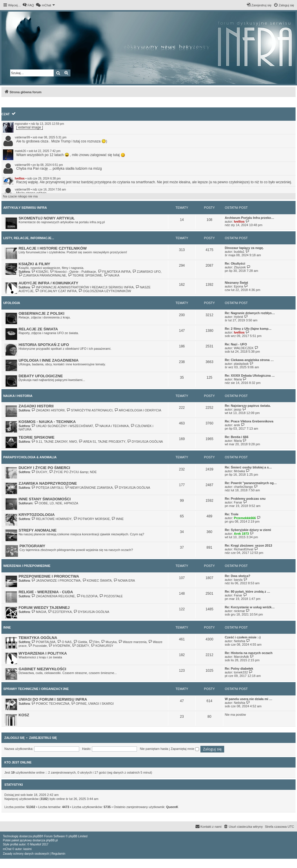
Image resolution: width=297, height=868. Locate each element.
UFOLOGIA (12, 303)
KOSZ (24, 715)
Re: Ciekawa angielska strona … (249, 360)
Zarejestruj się (43, 738)
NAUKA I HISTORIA (18, 396)
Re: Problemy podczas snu (245, 499)
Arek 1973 (241, 534)
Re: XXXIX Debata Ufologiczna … (250, 376)
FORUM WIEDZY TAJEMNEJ (44, 608)
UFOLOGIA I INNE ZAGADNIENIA (49, 360)
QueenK (172, 807)
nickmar (239, 611)
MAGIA (39, 612)
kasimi (28, 849)
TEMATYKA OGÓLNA (38, 638)
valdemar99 (22, 137)
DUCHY (40, 472)
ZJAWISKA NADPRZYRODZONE (48, 483)
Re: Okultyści (235, 263)
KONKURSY (102, 646)
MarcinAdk (241, 657)
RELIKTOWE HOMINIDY (52, 519)
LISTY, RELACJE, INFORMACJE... (29, 238)
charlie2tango (243, 487)
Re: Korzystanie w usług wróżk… (250, 607)
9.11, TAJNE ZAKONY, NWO (54, 442)
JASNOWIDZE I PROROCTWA (56, 581)
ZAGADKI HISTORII (36, 406)
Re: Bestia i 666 (237, 437)
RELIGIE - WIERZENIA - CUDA (46, 592)
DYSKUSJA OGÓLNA (145, 442)
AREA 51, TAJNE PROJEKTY (102, 442)
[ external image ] (30, 127)
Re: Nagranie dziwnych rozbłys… (250, 313)
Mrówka (239, 471)
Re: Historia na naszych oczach (249, 653)
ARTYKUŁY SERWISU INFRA (25, 208)
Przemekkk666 (245, 518)
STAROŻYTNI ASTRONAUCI (89, 410)
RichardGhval (243, 549)
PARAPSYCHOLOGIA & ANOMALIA (30, 457)
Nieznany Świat (236, 283)
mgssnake (21, 124)
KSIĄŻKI (40, 272)
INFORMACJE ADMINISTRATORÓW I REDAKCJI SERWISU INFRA (83, 287)
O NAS (64, 642)
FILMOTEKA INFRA (114, 272)
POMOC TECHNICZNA (51, 704)
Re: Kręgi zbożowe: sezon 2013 (248, 545)
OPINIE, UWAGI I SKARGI (93, 704)
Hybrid (238, 317)
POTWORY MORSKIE (92, 519)
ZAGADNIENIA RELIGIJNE (53, 596)
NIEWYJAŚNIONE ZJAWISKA (89, 488)
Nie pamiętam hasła (154, 749)
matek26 (20, 151)
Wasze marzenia (132, 642)
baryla (238, 580)
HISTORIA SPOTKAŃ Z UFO (44, 345)
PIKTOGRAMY (32, 546)
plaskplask (241, 364)
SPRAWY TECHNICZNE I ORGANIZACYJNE (36, 689)
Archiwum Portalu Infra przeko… (250, 218)
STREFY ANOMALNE (38, 530)
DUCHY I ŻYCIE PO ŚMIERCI (44, 468)
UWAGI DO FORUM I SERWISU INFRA (53, 699)
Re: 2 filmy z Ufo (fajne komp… (248, 329)
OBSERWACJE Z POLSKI (41, 313)
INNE (118, 519)
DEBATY (81, 646)
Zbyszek (240, 267)
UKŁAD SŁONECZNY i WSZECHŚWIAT (62, 426)
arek (237, 425)
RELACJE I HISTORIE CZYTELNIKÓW (53, 248)
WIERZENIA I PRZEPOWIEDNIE (27, 566)
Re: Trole (232, 514)
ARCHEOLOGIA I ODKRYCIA (138, 410)
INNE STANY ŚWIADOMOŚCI (45, 499)
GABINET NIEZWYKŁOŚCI (42, 669)
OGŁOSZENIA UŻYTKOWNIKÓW (105, 291)
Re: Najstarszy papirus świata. (248, 406)
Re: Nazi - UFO (236, 344)
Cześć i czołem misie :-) (243, 637)
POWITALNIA (44, 642)
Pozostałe (38, 646)
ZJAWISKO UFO (146, 272)
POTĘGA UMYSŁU (48, 488)
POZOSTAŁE (111, 596)
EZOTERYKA (60, 612)
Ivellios (20, 178)
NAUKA (112, 275)
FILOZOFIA (87, 596)
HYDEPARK (60, 646)
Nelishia (239, 641)
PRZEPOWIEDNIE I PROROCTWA (49, 576)
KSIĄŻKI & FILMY (34, 264)
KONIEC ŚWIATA (97, 581)
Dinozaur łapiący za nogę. (244, 248)
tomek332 (241, 672)
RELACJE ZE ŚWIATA (38, 329)
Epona (238, 286)
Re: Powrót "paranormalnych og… (251, 483)
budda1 (239, 252)
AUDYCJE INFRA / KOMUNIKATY (48, 283)
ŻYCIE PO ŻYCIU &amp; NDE (73, 472)
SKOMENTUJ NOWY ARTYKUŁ (47, 218)
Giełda (80, 642)
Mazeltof (36, 844)
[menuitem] (28, 5)
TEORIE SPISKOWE (85, 275)
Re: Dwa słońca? (238, 576)
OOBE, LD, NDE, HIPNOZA (56, 503)
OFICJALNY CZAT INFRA (56, 291)
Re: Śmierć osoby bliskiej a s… (248, 467)
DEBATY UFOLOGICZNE (41, 376)
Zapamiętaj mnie (185, 749)
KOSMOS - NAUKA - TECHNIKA (47, 422)
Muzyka (109, 642)
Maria (238, 379)
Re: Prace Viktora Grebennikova (249, 421)
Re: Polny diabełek (239, 669)
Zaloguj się (15, 738)
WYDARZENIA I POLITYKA (43, 653)
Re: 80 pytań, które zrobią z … (247, 592)
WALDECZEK (244, 348)
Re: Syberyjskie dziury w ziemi (248, 530)
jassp (238, 409)
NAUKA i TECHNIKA (112, 426)
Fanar (238, 502)
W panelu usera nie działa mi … (249, 699)
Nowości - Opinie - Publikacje (73, 272)
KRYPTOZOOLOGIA (37, 515)
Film (94, 642)
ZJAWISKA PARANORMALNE (42, 275)
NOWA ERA (124, 581)
